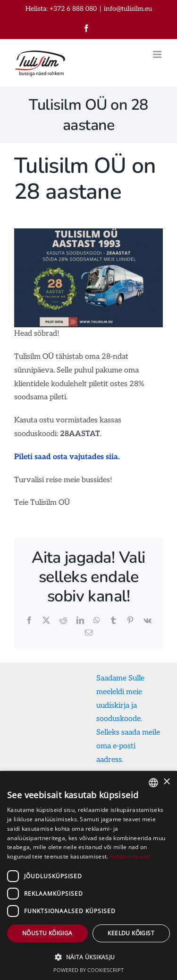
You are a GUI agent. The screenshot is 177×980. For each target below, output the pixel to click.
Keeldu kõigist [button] (131, 933)
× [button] (166, 782)
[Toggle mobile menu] (158, 54)
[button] (88, 957)
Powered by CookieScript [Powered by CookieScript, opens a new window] (88, 970)
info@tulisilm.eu (128, 9)
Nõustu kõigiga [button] (47, 933)
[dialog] (88, 875)
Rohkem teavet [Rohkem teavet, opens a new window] (131, 856)
